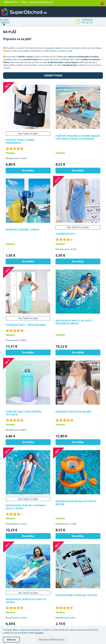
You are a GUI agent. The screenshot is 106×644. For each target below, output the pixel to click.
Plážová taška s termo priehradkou (20, 141)
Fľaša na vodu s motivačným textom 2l (23, 413)
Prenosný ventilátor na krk (73, 412)
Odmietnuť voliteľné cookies (52, 640)
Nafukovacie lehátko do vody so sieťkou (26, 601)
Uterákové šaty (65, 234)
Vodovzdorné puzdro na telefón (76, 595)
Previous (2, 21)
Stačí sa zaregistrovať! (41, 2)
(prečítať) (39, 633)
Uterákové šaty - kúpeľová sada (26, 325)
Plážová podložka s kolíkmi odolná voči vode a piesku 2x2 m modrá (78, 137)
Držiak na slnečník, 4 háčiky (23, 230)
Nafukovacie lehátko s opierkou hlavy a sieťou (26, 507)
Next (104, 21)
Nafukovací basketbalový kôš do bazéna (76, 503)
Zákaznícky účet (85, 14)
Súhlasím (11, 640)
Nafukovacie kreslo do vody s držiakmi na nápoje (74, 322)
